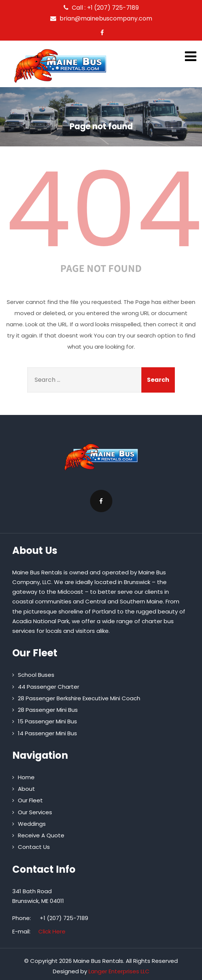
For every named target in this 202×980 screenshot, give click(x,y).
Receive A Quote (41, 835)
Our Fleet (30, 800)
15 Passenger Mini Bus (47, 721)
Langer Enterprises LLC (119, 971)
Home (26, 777)
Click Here (52, 931)
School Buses (36, 675)
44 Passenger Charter (49, 687)
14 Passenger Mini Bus (47, 733)
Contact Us (34, 847)
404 (104, 210)
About (26, 789)
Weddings (32, 824)
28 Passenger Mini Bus (48, 710)
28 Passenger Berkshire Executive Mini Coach (79, 698)
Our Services (35, 812)
